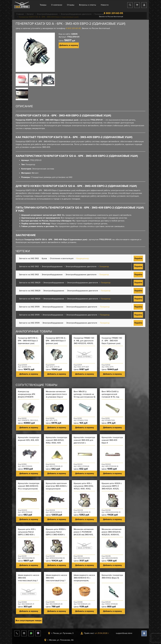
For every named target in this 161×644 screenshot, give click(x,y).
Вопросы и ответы (88, 5)
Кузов (44, 258)
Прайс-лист (95, 633)
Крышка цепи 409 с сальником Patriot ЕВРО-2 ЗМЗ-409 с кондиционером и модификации (27, 535)
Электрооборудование (52, 266)
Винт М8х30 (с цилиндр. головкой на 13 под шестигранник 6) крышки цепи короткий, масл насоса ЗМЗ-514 (84, 398)
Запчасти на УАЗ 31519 (29, 307)
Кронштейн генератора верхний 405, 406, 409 (29, 439)
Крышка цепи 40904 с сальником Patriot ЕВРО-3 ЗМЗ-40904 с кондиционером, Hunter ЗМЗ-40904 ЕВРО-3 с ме (56, 536)
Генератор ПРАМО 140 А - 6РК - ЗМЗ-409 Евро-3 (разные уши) (112, 341)
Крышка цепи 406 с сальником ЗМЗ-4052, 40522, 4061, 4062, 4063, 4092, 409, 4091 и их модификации (84, 489)
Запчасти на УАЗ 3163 (29, 258)
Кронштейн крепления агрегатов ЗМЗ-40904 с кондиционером (57, 486)
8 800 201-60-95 (113, 13)
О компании (57, 5)
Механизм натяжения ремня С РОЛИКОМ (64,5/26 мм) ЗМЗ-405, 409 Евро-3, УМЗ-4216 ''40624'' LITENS (84, 535)
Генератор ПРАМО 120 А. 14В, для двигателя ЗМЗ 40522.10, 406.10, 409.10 (84, 342)
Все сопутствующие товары (29, 620)
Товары (43, 5)
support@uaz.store (124, 633)
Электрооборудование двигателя (81, 266)
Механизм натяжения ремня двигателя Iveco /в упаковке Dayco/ (56, 394)
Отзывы (71, 5)
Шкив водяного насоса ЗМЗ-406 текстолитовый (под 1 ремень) (56, 579)
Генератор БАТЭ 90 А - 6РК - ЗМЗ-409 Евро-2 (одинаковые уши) (28, 341)
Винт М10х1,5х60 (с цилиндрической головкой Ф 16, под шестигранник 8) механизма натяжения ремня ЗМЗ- (112, 398)
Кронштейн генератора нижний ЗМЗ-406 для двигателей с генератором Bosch (84, 441)
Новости (105, 5)
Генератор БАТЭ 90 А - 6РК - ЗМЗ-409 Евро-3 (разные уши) (56, 341)
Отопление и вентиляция (62, 258)
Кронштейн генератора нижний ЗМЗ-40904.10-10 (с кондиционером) (29, 486)
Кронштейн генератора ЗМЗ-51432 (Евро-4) (112, 576)
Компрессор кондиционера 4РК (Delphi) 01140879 (27, 394)
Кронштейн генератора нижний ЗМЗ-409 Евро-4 (112, 440)
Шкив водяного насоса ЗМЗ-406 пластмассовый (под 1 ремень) (28, 579)
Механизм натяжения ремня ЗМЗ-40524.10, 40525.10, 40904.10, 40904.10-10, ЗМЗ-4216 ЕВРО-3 (112, 535)
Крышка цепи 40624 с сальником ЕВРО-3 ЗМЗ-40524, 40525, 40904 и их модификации (112, 489)
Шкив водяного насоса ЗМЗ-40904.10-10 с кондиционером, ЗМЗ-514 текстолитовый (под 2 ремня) (84, 582)
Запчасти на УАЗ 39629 (30, 283)
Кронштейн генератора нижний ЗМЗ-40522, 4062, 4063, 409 (56, 440)
